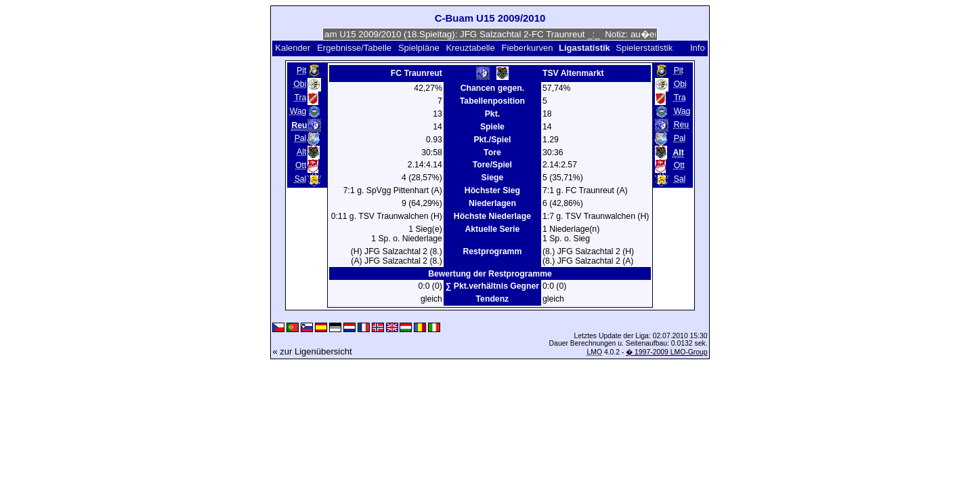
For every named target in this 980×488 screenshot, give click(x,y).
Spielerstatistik (645, 48)
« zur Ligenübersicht (312, 351)
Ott (301, 165)
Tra (300, 98)
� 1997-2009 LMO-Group (666, 352)
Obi (300, 84)
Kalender (293, 48)
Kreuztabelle (470, 48)
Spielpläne (419, 48)
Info (698, 48)
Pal (301, 138)
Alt (301, 152)
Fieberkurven (528, 48)
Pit (301, 70)
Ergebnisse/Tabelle (354, 48)
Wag (298, 111)
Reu (681, 125)
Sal (301, 179)
